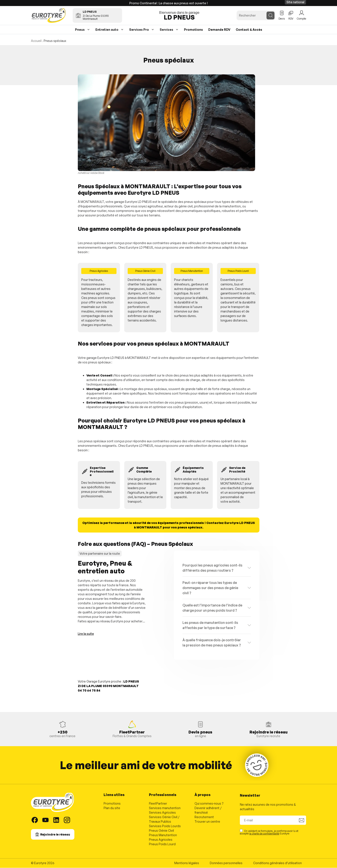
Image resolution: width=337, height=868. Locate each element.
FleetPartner (158, 804)
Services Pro (139, 30)
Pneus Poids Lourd (162, 844)
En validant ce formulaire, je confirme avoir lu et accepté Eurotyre (269, 832)
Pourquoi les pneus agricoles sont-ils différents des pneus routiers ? (212, 568)
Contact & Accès (249, 30)
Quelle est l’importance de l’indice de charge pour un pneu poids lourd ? (212, 608)
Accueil (36, 41)
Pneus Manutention (163, 835)
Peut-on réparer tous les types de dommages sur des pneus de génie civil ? (210, 588)
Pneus (80, 30)
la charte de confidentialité (264, 834)
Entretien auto (107, 30)
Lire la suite (86, 634)
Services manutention (165, 808)
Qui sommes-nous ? (209, 804)
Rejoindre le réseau (55, 835)
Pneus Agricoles (161, 840)
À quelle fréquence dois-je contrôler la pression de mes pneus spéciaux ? (212, 643)
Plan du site (112, 808)
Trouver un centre (207, 822)
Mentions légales (187, 863)
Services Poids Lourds (165, 826)
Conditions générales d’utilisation (277, 863)
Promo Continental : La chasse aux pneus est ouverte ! (168, 3)
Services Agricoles (162, 813)
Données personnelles (226, 863)
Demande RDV (219, 30)
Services (166, 30)
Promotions (193, 30)
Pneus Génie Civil (161, 831)
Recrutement (204, 817)
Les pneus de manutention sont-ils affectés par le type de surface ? (210, 626)
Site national (295, 2)
